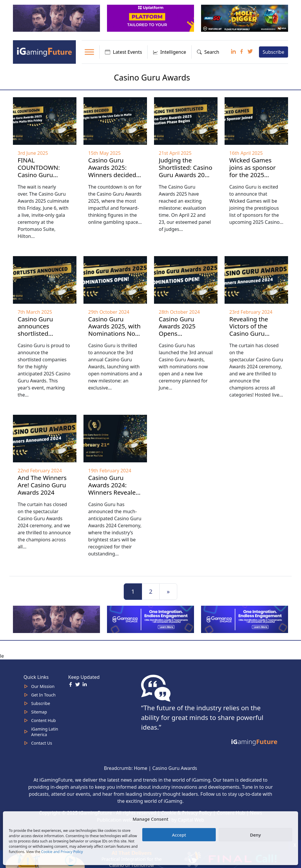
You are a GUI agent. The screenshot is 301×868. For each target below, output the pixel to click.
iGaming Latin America (45, 732)
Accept (179, 835)
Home (141, 768)
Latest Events (123, 52)
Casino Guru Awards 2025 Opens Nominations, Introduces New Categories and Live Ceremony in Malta (183, 345)
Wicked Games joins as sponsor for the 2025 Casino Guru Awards (252, 175)
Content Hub (44, 720)
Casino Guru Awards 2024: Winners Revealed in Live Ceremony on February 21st (114, 492)
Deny (256, 835)
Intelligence (169, 52)
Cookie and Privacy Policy (62, 852)
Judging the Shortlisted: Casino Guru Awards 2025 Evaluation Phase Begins (185, 175)
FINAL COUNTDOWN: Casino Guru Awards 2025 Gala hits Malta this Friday (43, 178)
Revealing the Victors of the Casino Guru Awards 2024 (249, 330)
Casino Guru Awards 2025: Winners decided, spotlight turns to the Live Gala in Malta (113, 178)
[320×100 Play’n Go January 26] (245, 18)
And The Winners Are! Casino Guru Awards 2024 (42, 485)
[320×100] (57, 18)
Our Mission (43, 686)
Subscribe (274, 52)
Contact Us (42, 743)
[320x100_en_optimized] (151, 18)
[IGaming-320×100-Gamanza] (245, 619)
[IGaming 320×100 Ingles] (151, 619)
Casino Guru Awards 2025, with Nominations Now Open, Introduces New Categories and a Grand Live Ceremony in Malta (114, 345)
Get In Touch (43, 695)
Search (208, 52)
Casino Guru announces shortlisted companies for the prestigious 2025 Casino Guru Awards (44, 341)
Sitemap (39, 712)
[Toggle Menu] (89, 52)
